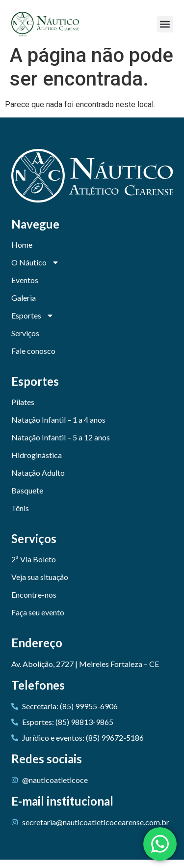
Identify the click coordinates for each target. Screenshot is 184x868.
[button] (165, 24)
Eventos (25, 288)
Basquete (27, 499)
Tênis (20, 516)
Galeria (24, 306)
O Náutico (35, 271)
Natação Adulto (38, 481)
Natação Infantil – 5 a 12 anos (61, 446)
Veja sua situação (40, 585)
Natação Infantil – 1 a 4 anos (58, 428)
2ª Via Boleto (34, 567)
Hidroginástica (37, 463)
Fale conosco (33, 359)
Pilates (23, 410)
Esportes (33, 324)
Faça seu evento (38, 621)
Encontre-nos (34, 603)
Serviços (25, 341)
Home (22, 253)
